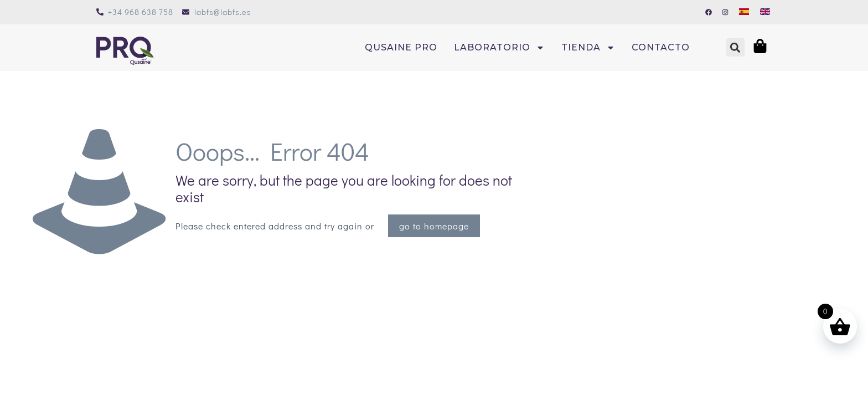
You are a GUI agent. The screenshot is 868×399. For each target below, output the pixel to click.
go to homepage (434, 226)
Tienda (588, 48)
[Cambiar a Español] (744, 11)
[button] (735, 47)
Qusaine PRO (401, 47)
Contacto (661, 47)
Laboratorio (499, 48)
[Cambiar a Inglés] (765, 11)
